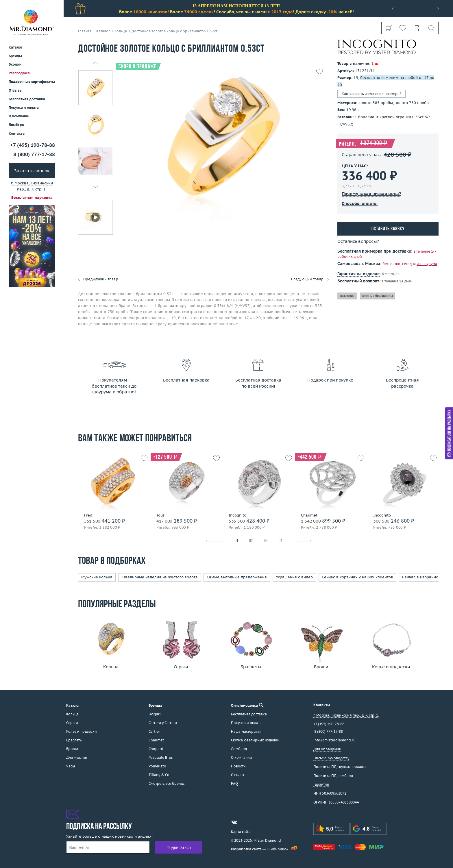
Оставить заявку (388, 229)
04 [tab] (280, 541)
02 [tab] (251, 541)
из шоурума (427, 264)
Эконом (15, 64)
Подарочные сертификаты (32, 82)
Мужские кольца (97, 577)
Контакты (17, 133)
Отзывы (16, 90)
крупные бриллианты (378, 296)
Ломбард (16, 125)
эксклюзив (347, 296)
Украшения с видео (294, 577)
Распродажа (19, 73)
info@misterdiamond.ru (334, 740)
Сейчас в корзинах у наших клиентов (357, 577)
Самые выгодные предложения (237, 577)
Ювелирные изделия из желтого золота (160, 577)
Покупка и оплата (24, 107)
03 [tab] (266, 541)
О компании (19, 116)
